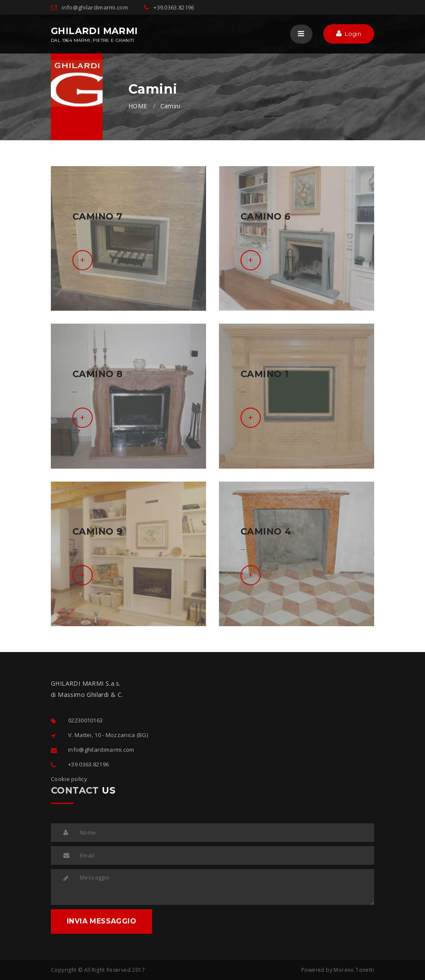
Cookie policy (69, 779)
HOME (138, 106)
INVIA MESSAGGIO (102, 921)
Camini (170, 106)
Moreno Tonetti (354, 970)
